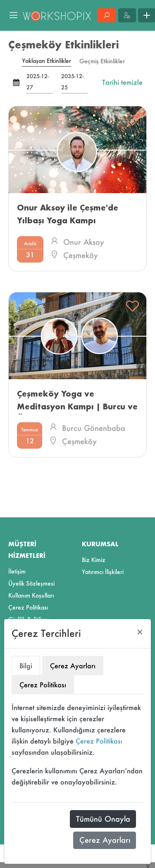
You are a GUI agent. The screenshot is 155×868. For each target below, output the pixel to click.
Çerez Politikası (99, 741)
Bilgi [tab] (26, 666)
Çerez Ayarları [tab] (73, 666)
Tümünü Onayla (103, 819)
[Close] (140, 632)
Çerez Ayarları (105, 840)
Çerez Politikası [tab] (43, 685)
